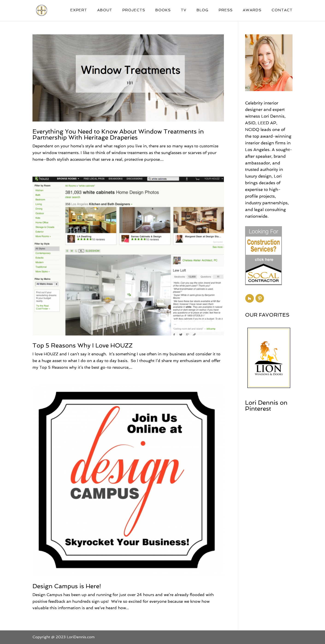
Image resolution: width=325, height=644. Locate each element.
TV (184, 10)
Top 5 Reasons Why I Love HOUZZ (83, 345)
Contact (282, 10)
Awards (252, 10)
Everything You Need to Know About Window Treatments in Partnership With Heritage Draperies (118, 134)
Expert (79, 10)
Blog (202, 10)
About (105, 10)
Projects (134, 10)
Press (226, 10)
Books (163, 10)
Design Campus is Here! (67, 586)
